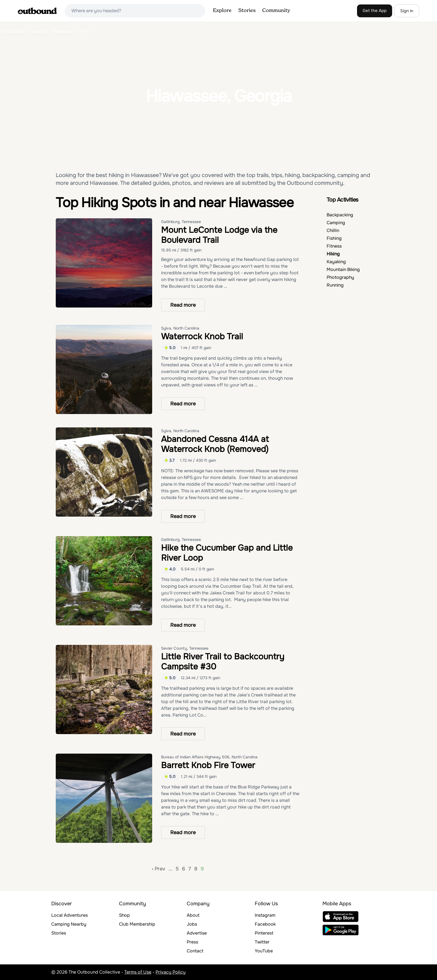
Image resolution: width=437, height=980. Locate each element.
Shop (124, 915)
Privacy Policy (171, 972)
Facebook (265, 924)
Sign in (407, 11)
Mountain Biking (343, 269)
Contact (195, 951)
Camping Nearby (69, 924)
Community (276, 11)
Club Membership (137, 924)
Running (335, 285)
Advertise (197, 933)
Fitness (334, 246)
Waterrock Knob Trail (202, 337)
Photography (340, 277)
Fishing (334, 238)
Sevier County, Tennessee (185, 648)
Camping (336, 223)
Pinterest (264, 933)
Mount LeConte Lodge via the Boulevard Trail (219, 235)
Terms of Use (138, 972)
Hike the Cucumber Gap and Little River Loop (227, 553)
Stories (247, 11)
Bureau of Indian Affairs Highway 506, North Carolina (209, 757)
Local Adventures (70, 915)
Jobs (192, 924)
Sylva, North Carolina (180, 328)
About (193, 915)
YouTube (264, 951)
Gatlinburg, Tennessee (181, 222)
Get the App (375, 11)
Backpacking (340, 215)
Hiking (333, 254)
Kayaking (336, 262)
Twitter (262, 942)
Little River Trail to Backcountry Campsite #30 (223, 662)
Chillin (333, 230)
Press (192, 942)
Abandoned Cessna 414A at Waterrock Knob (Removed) (215, 444)
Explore (222, 11)
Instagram (265, 915)
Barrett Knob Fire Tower (208, 765)
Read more (183, 305)
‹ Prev (159, 869)
